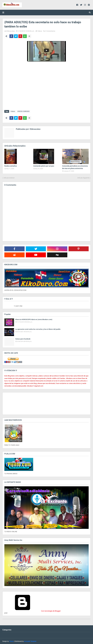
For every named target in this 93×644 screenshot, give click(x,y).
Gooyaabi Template (30, 641)
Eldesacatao (11, 31)
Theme (11, 641)
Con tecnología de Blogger (33, 611)
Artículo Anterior (9, 177)
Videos (40, 31)
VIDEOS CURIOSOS (23, 111)
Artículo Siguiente (83, 177)
